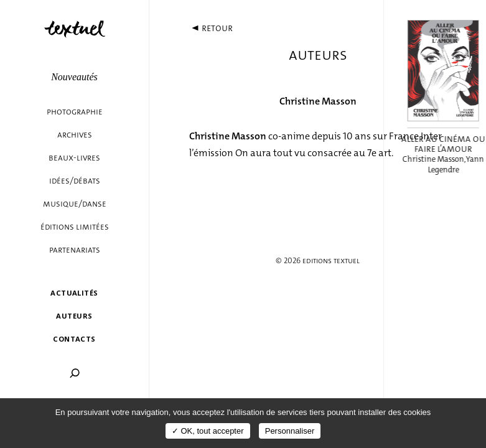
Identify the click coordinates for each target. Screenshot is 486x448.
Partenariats (75, 250)
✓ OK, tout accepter (208, 431)
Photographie (75, 112)
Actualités (74, 293)
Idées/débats (75, 181)
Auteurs (74, 316)
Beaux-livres (74, 158)
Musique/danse (75, 204)
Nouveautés (74, 77)
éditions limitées (75, 227)
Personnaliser (290, 431)
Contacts (74, 339)
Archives (75, 135)
